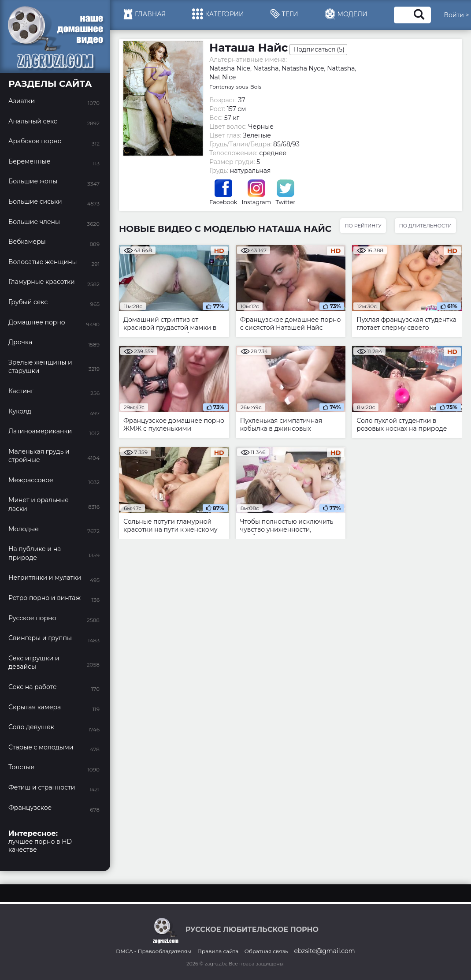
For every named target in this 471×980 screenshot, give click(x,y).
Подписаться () (319, 49)
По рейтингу (363, 226)
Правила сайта (218, 951)
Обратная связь (266, 951)
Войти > (457, 15)
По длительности (426, 226)
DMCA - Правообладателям (154, 951)
